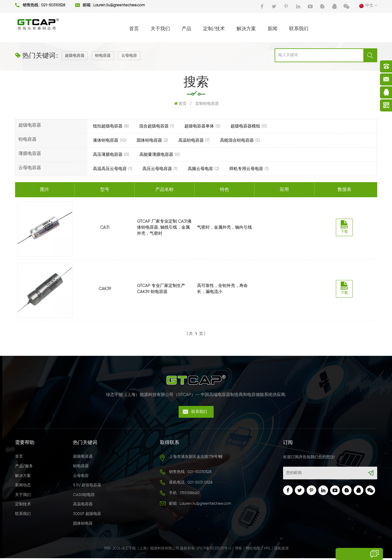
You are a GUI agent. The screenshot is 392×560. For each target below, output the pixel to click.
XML (267, 551)
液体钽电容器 (106, 140)
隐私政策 (282, 551)
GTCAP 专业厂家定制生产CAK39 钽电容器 (162, 289)
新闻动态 (23, 487)
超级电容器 (75, 56)
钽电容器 (103, 56)
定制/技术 (214, 29)
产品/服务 (24, 468)
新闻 (272, 29)
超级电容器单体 (199, 126)
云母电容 (129, 56)
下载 (346, 227)
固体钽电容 (83, 525)
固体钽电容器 (149, 140)
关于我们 (160, 29)
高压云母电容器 (157, 169)
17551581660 (190, 495)
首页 (134, 29)
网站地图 (253, 551)
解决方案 (246, 29)
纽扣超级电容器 (108, 126)
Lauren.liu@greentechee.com (119, 6)
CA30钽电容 (84, 497)
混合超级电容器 (154, 126)
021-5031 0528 (200, 485)
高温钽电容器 (191, 140)
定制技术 (23, 506)
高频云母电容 (200, 169)
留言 (337, 554)
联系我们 (299, 29)
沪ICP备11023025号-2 (214, 551)
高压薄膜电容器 (108, 155)
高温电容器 (83, 506)
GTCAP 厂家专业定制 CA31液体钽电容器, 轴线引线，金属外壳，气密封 (165, 227)
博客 (238, 551)
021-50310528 (53, 6)
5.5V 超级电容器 (87, 487)
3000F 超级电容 (87, 516)
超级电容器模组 (245, 126)
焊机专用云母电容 (246, 169)
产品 (186, 29)
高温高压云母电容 (110, 169)
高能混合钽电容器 (237, 140)
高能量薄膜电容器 (156, 155)
